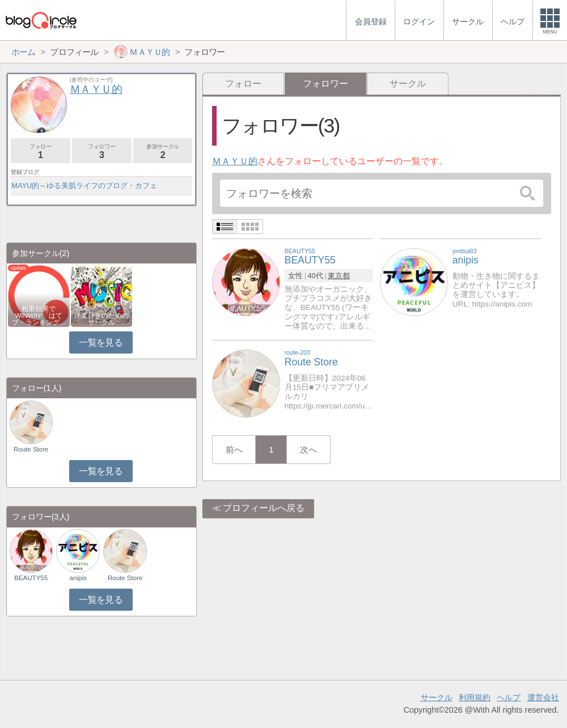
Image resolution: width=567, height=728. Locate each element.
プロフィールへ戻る (264, 508)
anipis (78, 578)
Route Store (31, 449)
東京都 (339, 276)
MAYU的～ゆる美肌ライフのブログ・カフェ (84, 186)
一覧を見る (101, 342)
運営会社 (543, 697)
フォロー (243, 84)
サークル (408, 84)
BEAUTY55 (31, 578)
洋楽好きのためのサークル (101, 319)
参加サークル (163, 152)
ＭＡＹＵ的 (235, 161)
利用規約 (475, 697)
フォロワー (102, 152)
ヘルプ (509, 697)
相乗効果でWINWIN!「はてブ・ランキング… (39, 316)
